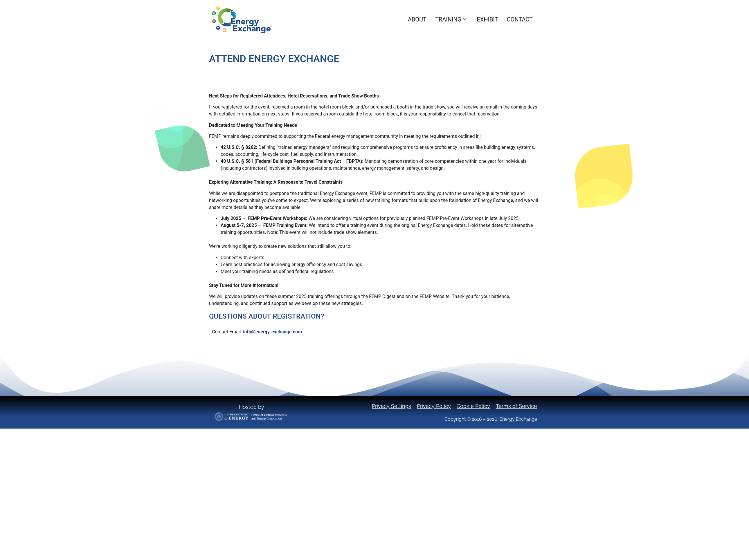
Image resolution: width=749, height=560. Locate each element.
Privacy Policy (434, 406)
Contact (520, 19)
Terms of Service (516, 406)
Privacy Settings (391, 406)
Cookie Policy (473, 406)
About (417, 19)
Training (451, 19)
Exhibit (487, 19)
